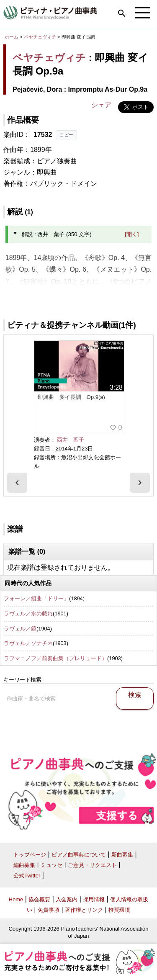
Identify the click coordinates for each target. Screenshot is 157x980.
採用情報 (94, 899)
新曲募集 (122, 855)
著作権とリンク (84, 910)
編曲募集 (24, 865)
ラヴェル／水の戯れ (28, 613)
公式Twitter (27, 876)
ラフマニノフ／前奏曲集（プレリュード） (55, 658)
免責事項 (49, 910)
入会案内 (67, 899)
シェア (101, 105)
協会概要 (39, 899)
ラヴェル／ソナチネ (28, 643)
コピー (66, 135)
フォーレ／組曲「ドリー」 (36, 598)
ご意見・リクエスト (92, 865)
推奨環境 (119, 910)
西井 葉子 (71, 440)
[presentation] (17, 483)
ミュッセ (51, 865)
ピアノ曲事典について (79, 855)
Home (16, 899)
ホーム (12, 37)
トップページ (30, 855)
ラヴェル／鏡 (20, 629)
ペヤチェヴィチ (40, 37)
